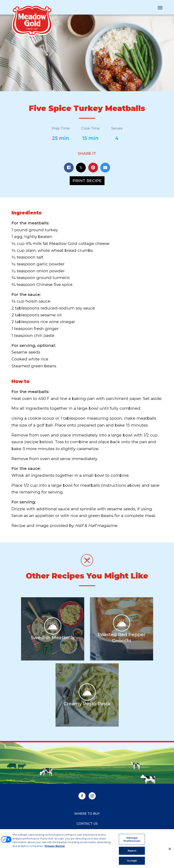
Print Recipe (87, 181)
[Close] (170, 850)
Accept (132, 862)
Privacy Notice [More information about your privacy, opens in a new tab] (55, 847)
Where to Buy (87, 814)
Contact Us (87, 824)
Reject (132, 852)
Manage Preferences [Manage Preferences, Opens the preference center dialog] (132, 841)
